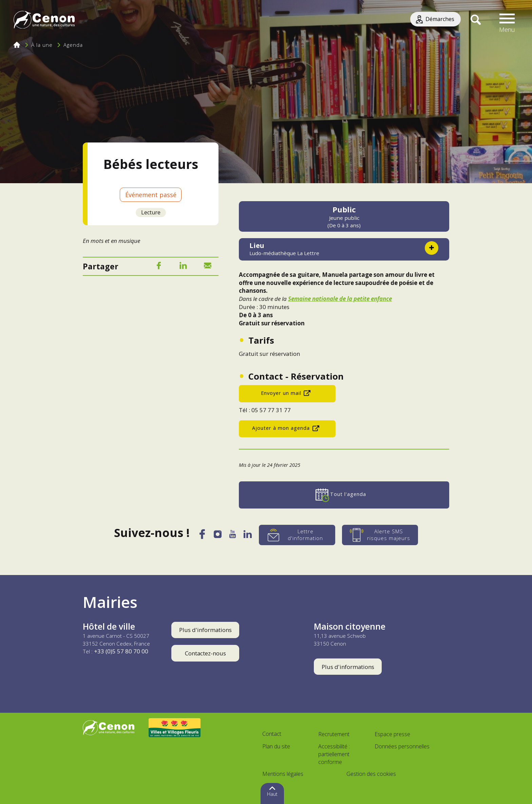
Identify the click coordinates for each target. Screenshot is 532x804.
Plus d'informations (205, 630)
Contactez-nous (205, 653)
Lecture (151, 212)
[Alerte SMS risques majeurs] (382, 535)
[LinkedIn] (183, 267)
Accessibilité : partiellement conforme (334, 754)
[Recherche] (476, 20)
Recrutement (334, 734)
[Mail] (208, 267)
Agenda (73, 45)
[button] (507, 20)
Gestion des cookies (371, 774)
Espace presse (392, 734)
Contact (272, 734)
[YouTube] (233, 536)
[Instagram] (217, 536)
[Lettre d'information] (299, 535)
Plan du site (276, 746)
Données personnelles (402, 746)
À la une (42, 45)
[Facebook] (159, 267)
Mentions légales (283, 774)
